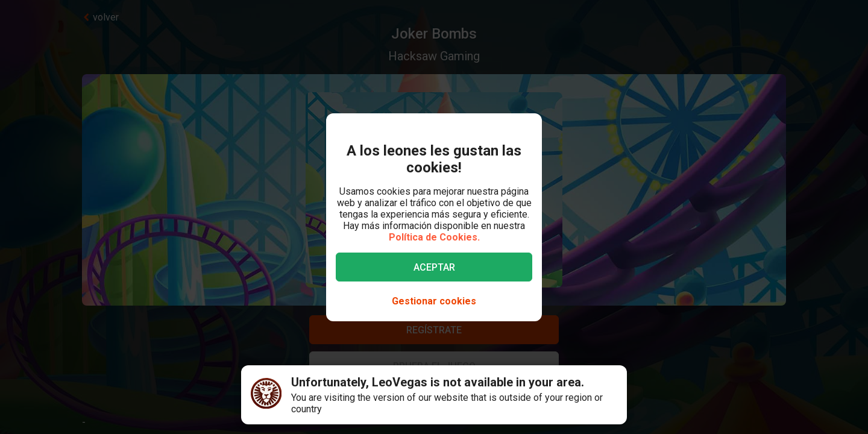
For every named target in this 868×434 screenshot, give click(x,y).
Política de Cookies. (434, 237)
